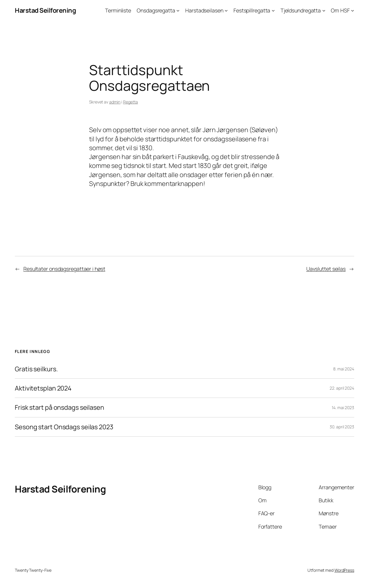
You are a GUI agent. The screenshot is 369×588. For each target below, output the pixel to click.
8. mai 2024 (344, 369)
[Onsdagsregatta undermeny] (178, 10)
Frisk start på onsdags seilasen (59, 407)
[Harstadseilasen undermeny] (226, 10)
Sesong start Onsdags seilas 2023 (64, 427)
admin (115, 102)
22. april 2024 (342, 388)
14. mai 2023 (343, 408)
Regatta (130, 102)
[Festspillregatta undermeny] (273, 10)
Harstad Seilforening (45, 10)
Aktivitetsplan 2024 (43, 388)
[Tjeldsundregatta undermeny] (324, 10)
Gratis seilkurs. (36, 369)
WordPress (344, 570)
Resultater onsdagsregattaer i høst (64, 269)
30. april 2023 (342, 427)
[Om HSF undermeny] (353, 10)
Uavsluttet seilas (326, 269)
